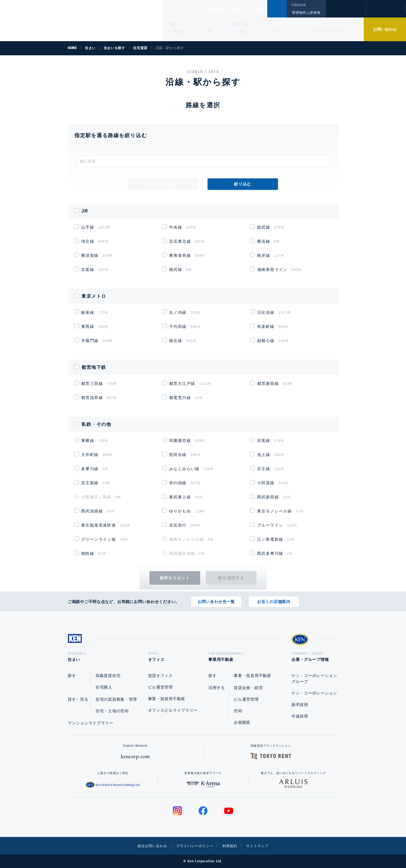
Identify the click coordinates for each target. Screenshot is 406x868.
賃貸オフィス (160, 676)
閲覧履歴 (345, 12)
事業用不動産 (227, 9)
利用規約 (233, 846)
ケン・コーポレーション (314, 693)
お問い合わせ (385, 29)
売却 (238, 711)
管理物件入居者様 (306, 13)
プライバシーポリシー (194, 846)
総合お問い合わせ (146, 846)
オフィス (197, 9)
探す (174, 24)
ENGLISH (299, 5)
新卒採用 (300, 705)
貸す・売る (78, 699)
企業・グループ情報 (265, 9)
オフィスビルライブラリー (173, 710)
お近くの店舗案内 (274, 600)
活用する (240, 24)
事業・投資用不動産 (167, 699)
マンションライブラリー (330, 30)
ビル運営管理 (160, 687)
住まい (174, 9)
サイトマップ (264, 846)
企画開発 (242, 722)
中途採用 (300, 716)
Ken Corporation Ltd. (55, 21)
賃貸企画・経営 (248, 688)
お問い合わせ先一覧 (216, 600)
